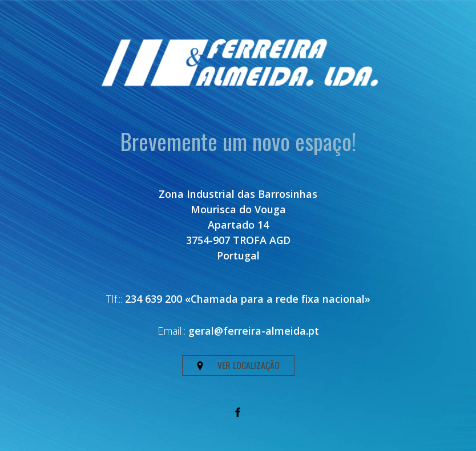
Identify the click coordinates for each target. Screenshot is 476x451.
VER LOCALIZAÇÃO (238, 365)
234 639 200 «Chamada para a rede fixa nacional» (248, 299)
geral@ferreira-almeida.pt (254, 331)
